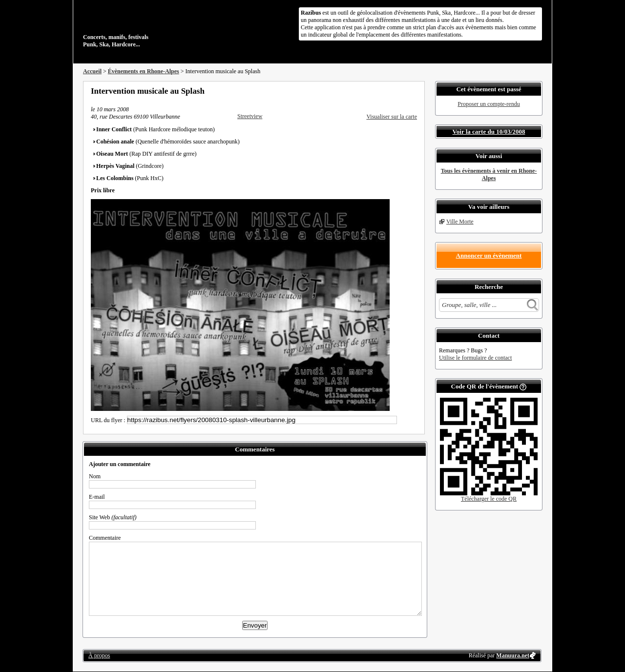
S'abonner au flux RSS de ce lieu (414, 91)
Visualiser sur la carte (392, 117)
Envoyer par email (400, 91)
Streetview (250, 116)
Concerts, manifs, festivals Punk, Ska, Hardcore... (146, 26)
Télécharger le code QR (489, 499)
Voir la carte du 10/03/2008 (489, 132)
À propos (99, 655)
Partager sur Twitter (387, 91)
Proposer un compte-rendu (489, 104)
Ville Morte (460, 222)
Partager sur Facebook (374, 91)
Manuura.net (513, 655)
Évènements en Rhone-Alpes (144, 71)
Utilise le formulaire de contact (475, 358)
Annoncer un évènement (489, 255)
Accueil (92, 71)
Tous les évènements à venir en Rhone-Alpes (489, 174)
